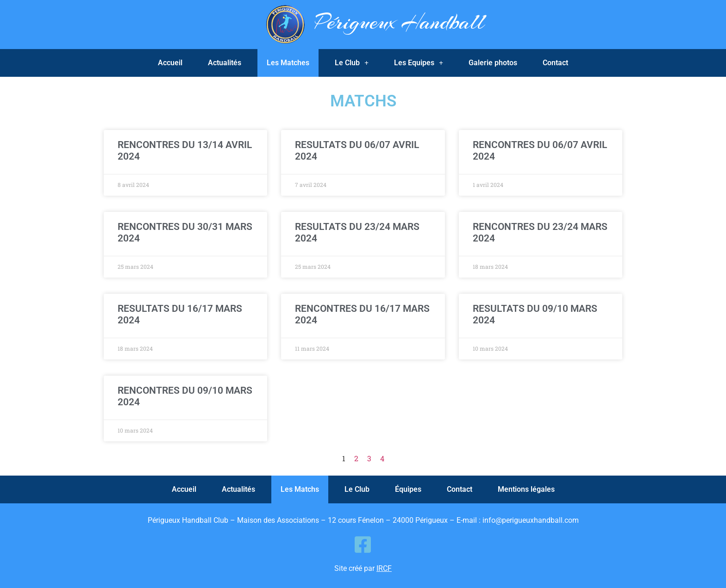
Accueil (170, 63)
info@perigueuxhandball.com (531, 520)
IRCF (384, 568)
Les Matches (288, 63)
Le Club (352, 63)
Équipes (408, 489)
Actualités (225, 63)
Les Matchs (300, 489)
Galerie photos (493, 63)
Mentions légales (526, 489)
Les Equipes (419, 63)
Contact (555, 63)
